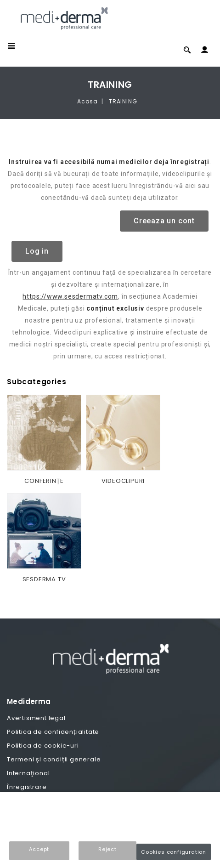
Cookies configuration (174, 852)
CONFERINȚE (44, 481)
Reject (107, 849)
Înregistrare (27, 787)
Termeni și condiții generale (54, 759)
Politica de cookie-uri (43, 746)
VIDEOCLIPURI (123, 481)
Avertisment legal (36, 718)
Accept (39, 849)
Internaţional (28, 773)
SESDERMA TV (44, 579)
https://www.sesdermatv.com (70, 296)
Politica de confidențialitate (53, 732)
